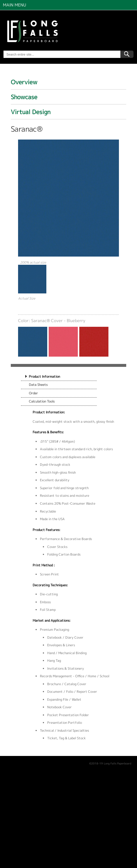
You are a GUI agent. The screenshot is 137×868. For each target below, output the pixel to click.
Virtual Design (31, 112)
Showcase (24, 97)
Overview (24, 82)
